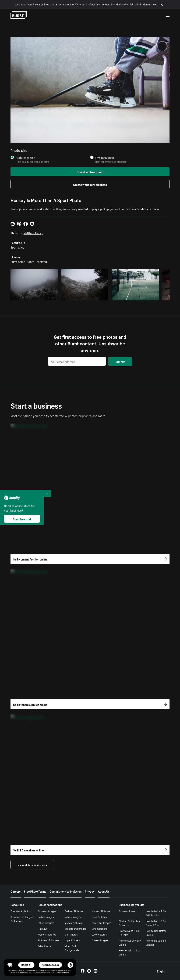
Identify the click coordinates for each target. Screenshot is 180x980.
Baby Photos (44, 946)
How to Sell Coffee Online (156, 933)
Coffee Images (46, 917)
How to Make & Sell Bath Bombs (156, 913)
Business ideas (127, 911)
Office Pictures (46, 923)
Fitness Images (100, 940)
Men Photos (71, 934)
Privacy (90, 891)
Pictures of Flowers (48, 940)
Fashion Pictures (74, 911)
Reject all (26, 965)
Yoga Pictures (72, 940)
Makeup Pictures (101, 911)
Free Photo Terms (35, 891)
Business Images (47, 911)
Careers (16, 891)
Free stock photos (21, 911)
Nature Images (73, 917)
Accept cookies (50, 965)
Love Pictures (99, 934)
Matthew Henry (33, 233)
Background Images (75, 929)
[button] (10, 965)
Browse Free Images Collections (22, 919)
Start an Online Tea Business (129, 923)
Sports (15, 247)
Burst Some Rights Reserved (29, 261)
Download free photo (90, 172)
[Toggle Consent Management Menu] (10, 965)
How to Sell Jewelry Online (130, 942)
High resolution (25, 158)
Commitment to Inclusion (66, 891)
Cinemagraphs (99, 929)
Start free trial (22, 519)
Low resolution (105, 158)
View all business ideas (32, 865)
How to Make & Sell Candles (156, 942)
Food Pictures (99, 917)
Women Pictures (47, 934)
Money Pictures (73, 923)
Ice (22, 247)
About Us (104, 891)
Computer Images (101, 923)
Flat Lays (42, 929)
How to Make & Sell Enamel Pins (156, 923)
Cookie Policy (64, 972)
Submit (120, 361)
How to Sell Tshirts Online (129, 952)
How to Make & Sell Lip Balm (129, 933)
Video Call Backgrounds (72, 948)
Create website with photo (90, 184)
